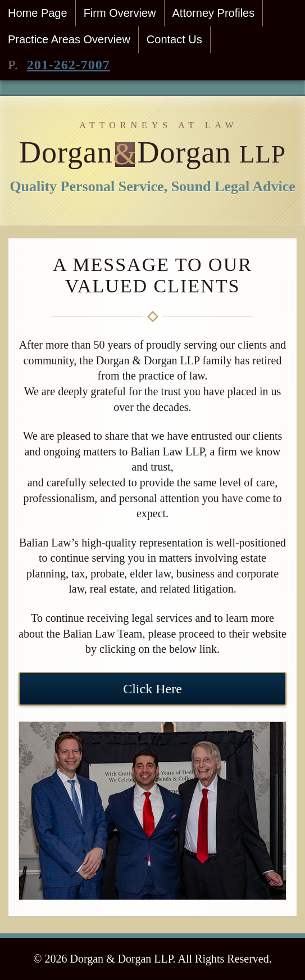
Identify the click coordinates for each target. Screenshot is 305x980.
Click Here (152, 689)
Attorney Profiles (214, 13)
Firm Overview (120, 13)
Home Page (38, 13)
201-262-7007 (69, 65)
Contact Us (174, 39)
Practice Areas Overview (69, 39)
